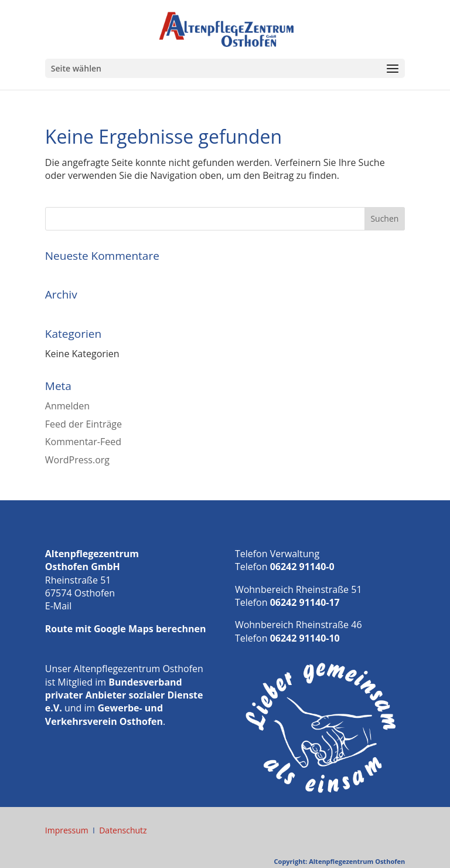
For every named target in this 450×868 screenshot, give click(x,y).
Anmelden (67, 406)
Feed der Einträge (83, 424)
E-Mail (58, 606)
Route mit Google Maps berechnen (126, 629)
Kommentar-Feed (83, 442)
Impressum (67, 830)
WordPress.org (77, 460)
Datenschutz (123, 830)
